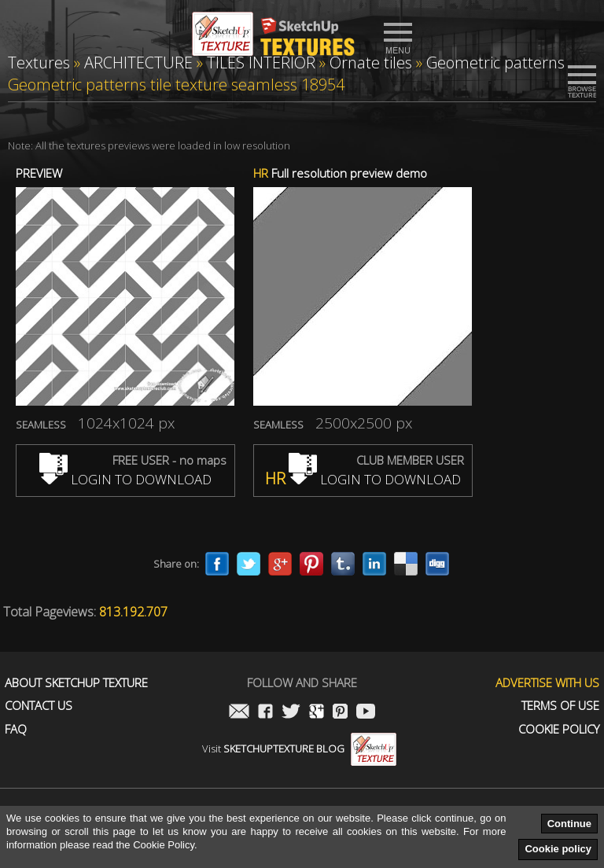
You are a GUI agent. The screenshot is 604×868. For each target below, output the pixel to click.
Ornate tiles (371, 63)
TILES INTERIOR (261, 63)
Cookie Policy (559, 729)
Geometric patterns (495, 63)
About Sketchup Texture (76, 683)
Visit (299, 748)
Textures (39, 63)
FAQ (16, 729)
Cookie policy (558, 849)
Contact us (39, 706)
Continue (569, 824)
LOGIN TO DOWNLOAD (125, 479)
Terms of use (560, 706)
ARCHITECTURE (138, 63)
